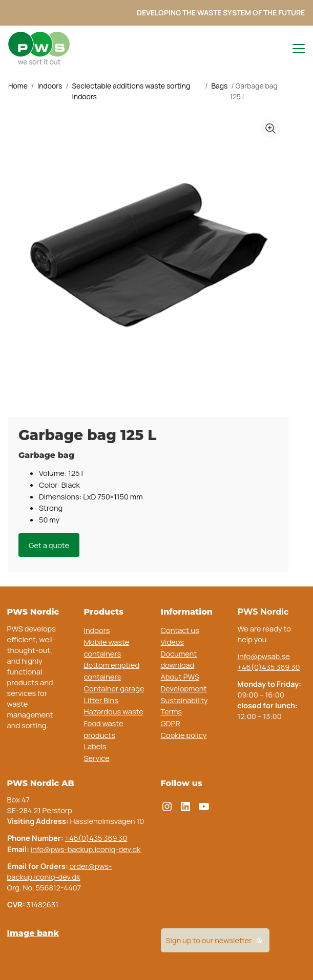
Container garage (114, 688)
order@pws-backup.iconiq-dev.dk (60, 871)
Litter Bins (101, 700)
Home (18, 86)
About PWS (180, 677)
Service (97, 758)
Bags (219, 86)
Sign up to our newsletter (215, 940)
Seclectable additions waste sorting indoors (131, 91)
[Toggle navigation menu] (294, 49)
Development (184, 688)
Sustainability (184, 700)
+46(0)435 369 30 (268, 667)
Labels (95, 746)
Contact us (180, 630)
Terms (172, 711)
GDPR (171, 723)
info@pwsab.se (263, 656)
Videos (173, 642)
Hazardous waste (114, 711)
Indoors (50, 86)
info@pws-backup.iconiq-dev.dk (86, 849)
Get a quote (49, 545)
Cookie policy (184, 735)
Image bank (33, 933)
